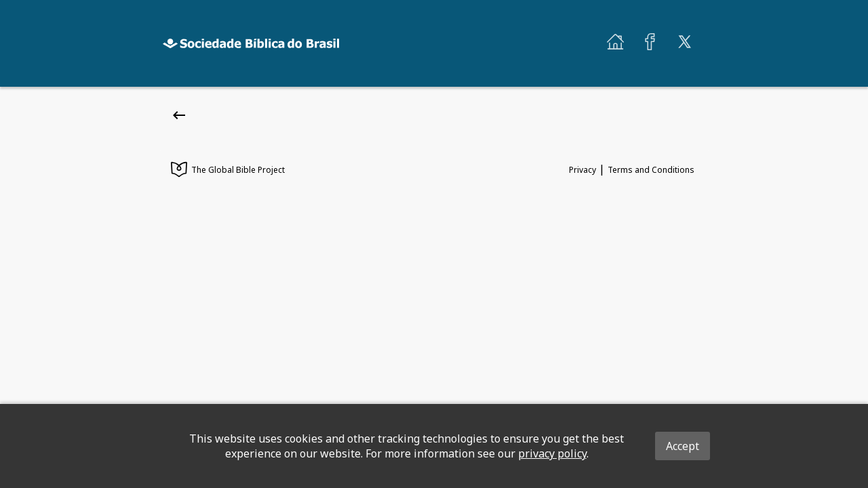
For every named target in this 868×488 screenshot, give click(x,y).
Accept (683, 446)
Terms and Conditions (651, 170)
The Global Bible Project (228, 171)
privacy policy (552, 453)
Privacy (583, 170)
